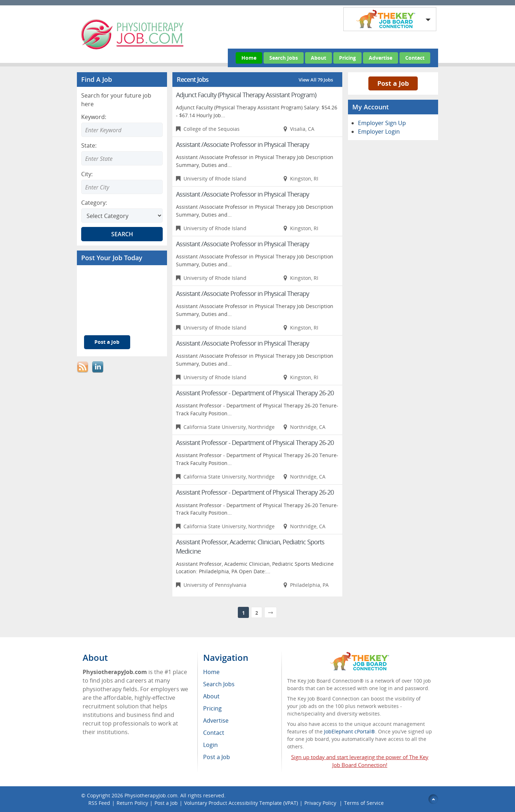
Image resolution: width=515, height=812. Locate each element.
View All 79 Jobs (316, 80)
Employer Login (379, 132)
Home (249, 58)
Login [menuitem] (210, 745)
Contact (415, 58)
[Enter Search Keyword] (122, 130)
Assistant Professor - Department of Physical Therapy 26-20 (255, 393)
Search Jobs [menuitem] (219, 684)
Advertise (381, 58)
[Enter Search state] (122, 158)
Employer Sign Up (382, 123)
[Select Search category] (122, 216)
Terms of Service (364, 803)
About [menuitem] (211, 696)
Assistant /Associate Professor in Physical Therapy (242, 144)
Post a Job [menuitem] (217, 757)
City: (87, 174)
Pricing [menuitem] (212, 708)
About (318, 58)
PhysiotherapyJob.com (151, 795)
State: (89, 145)
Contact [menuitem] (214, 733)
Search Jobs (284, 58)
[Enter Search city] (122, 187)
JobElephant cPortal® (350, 731)
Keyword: (94, 117)
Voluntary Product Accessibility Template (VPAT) (241, 803)
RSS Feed (99, 803)
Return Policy (132, 803)
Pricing (347, 58)
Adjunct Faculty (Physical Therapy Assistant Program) (246, 95)
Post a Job (107, 342)
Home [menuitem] (211, 672)
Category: (94, 203)
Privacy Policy (321, 803)
